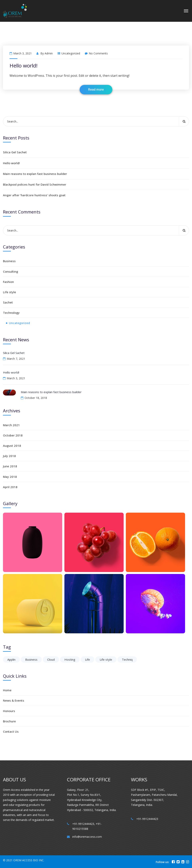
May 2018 (10, 477)
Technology (11, 313)
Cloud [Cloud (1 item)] (51, 659)
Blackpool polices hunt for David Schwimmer (35, 184)
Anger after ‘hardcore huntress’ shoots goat (34, 195)
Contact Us (11, 731)
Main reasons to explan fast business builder (35, 174)
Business (9, 261)
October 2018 (13, 435)
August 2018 (12, 446)
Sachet (8, 302)
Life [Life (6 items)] (87, 659)
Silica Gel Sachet (15, 152)
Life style (10, 292)
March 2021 (11, 425)
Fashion (8, 282)
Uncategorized (71, 53)
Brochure (9, 721)
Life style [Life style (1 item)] (106, 659)
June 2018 (10, 466)
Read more (96, 90)
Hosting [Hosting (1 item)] (70, 659)
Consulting (11, 271)
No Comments (96, 53)
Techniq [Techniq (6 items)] (127, 659)
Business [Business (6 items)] (31, 659)
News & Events (14, 700)
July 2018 (9, 456)
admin (49, 53)
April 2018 (10, 487)
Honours (9, 711)
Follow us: (162, 862)
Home (7, 690)
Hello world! (23, 65)
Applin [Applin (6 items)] (11, 659)
